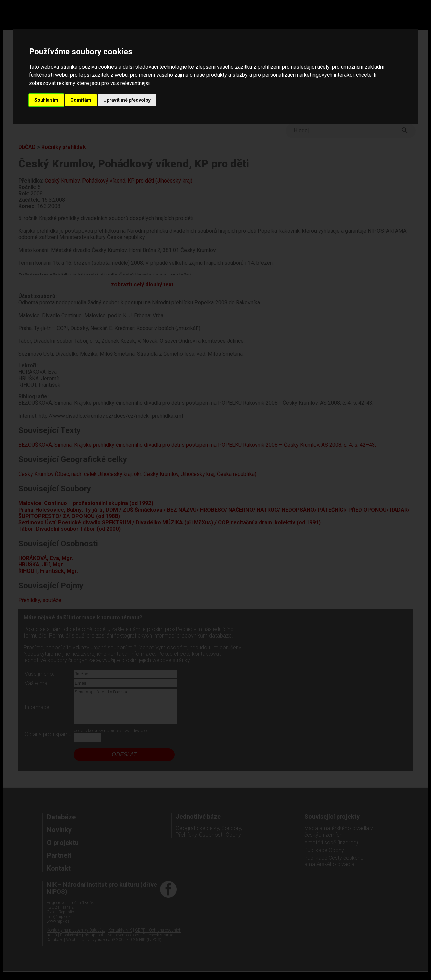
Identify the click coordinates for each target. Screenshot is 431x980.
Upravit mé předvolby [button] (127, 100)
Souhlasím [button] (46, 100)
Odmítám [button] (81, 100)
